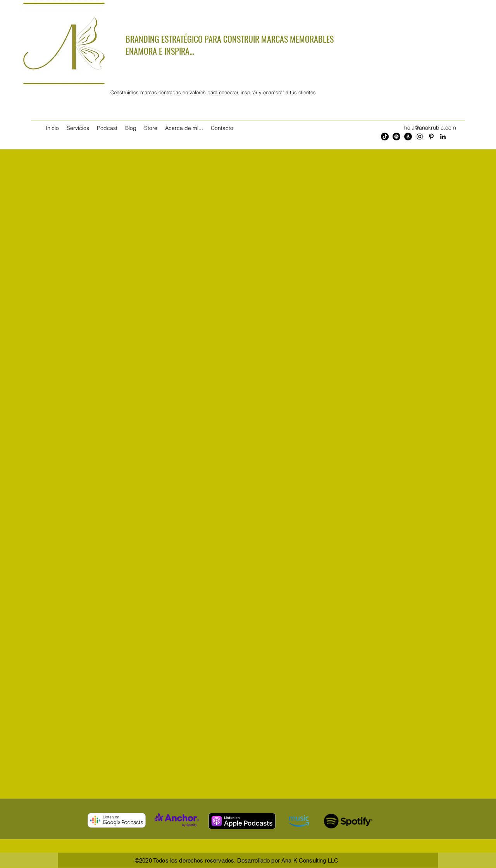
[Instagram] (420, 137)
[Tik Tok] (385, 137)
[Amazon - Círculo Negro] (408, 137)
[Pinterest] (431, 137)
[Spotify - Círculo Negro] (396, 137)
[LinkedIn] (443, 137)
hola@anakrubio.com (430, 128)
